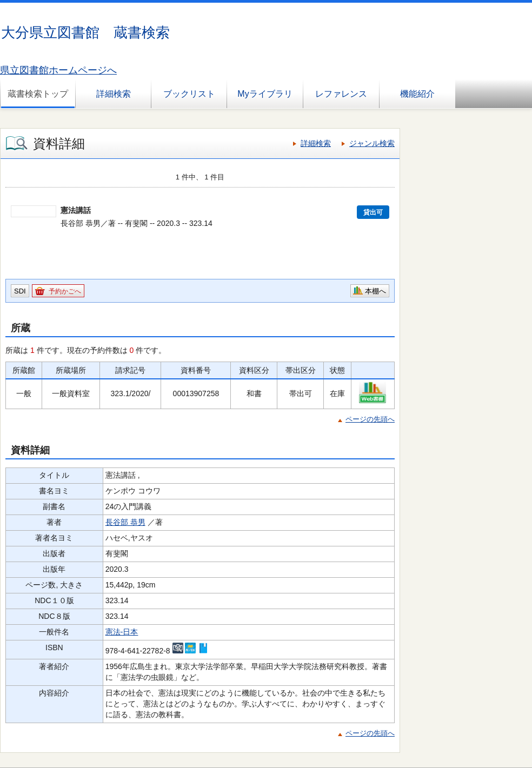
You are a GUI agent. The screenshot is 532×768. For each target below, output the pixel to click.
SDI (20, 291)
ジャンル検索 (372, 143)
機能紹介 (417, 94)
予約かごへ (65, 291)
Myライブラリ (265, 94)
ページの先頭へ (370, 419)
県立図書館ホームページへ (58, 70)
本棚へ (375, 291)
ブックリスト (189, 94)
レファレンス (341, 94)
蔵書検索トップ (38, 94)
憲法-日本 (122, 632)
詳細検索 (114, 94)
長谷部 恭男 (125, 522)
